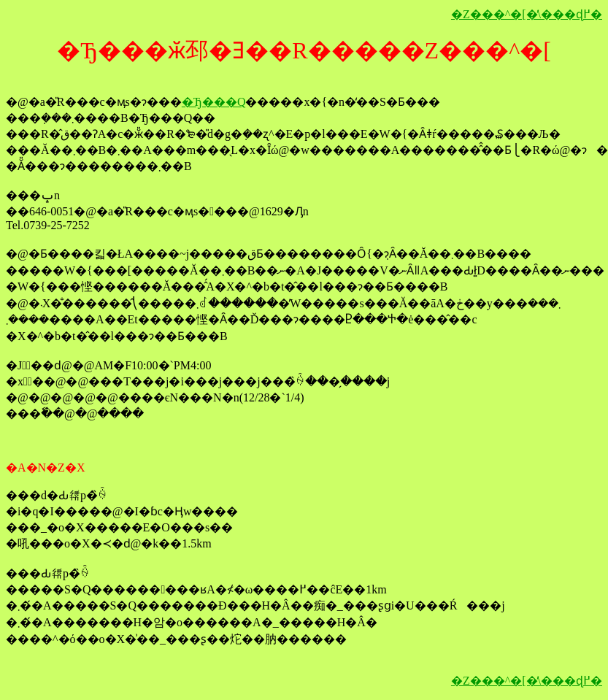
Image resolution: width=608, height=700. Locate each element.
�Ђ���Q (214, 102)
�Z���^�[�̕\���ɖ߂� (527, 14)
